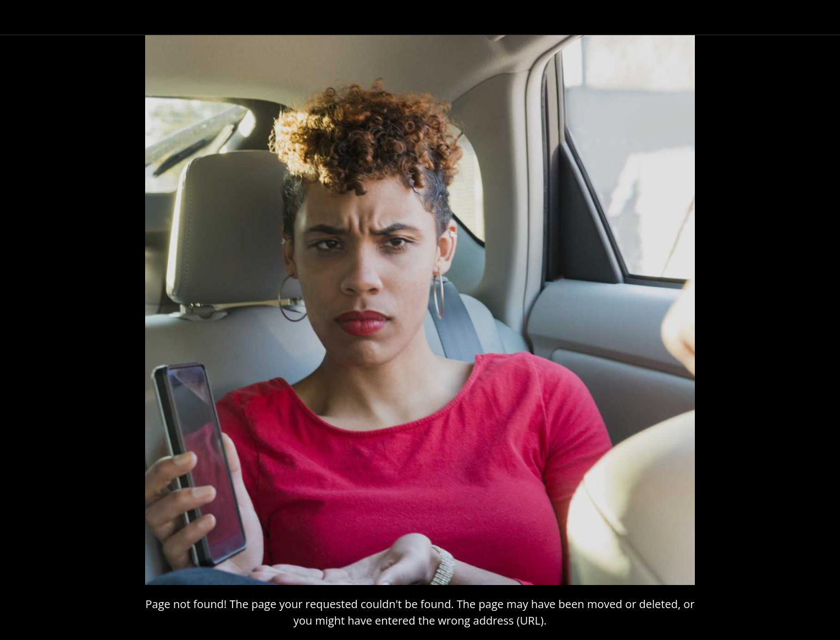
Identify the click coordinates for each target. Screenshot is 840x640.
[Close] (22, 18)
